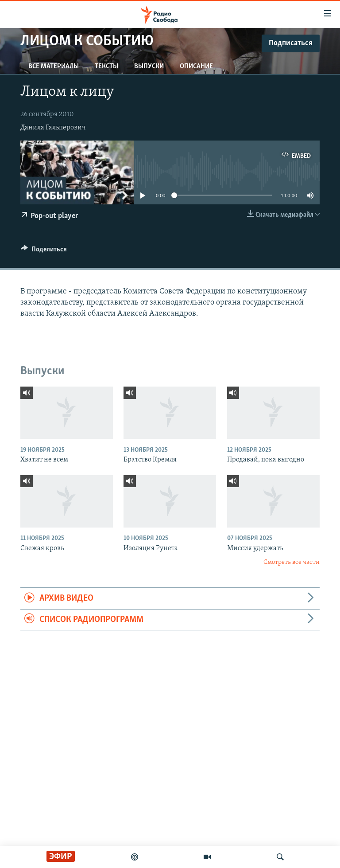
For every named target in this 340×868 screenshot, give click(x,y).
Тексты (106, 66)
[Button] (44, 251)
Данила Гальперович (53, 128)
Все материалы (54, 66)
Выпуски (149, 66)
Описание (196, 66)
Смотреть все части (292, 562)
